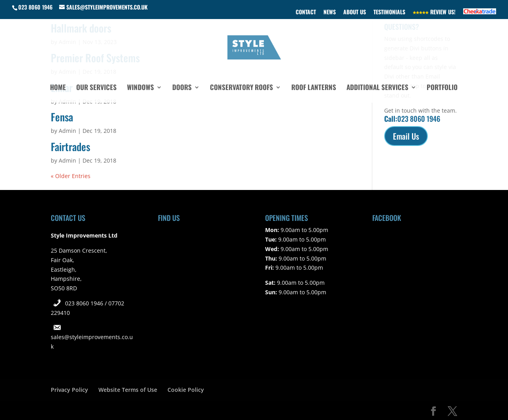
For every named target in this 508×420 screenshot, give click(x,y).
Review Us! (434, 12)
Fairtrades (70, 147)
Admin (67, 131)
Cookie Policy (186, 390)
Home (58, 88)
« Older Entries (71, 176)
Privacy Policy (69, 390)
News (330, 12)
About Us (355, 12)
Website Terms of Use (128, 390)
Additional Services (377, 88)
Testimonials (389, 12)
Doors (182, 88)
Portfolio (442, 88)
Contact (306, 12)
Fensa (62, 117)
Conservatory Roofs (241, 88)
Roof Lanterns (314, 88)
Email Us (406, 136)
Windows (140, 88)
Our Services (96, 88)
